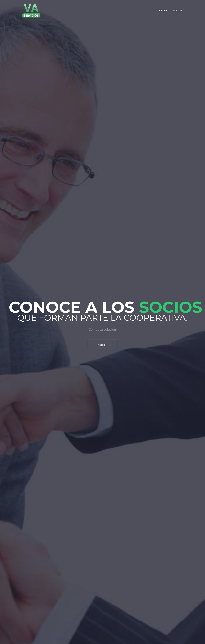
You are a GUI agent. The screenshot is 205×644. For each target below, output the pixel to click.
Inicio (163, 10)
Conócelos (102, 345)
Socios (177, 10)
